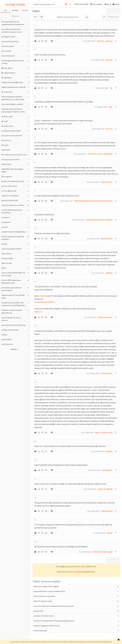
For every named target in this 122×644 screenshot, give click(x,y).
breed (5, 145)
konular (25, 10)
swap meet (7, 92)
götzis (4, 268)
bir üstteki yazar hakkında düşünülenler (11, 289)
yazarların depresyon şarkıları (13, 205)
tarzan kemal (7, 254)
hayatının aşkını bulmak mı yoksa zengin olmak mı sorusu (13, 110)
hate (111, 107)
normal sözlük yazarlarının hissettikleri (12, 211)
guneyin (109, 60)
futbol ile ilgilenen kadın (43, 601)
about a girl (7, 116)
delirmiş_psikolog (105, 41)
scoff (4, 121)
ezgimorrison (107, 182)
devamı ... (15, 349)
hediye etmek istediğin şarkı (12, 82)
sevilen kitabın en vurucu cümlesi (11, 319)
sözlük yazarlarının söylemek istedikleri (13, 238)
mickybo (109, 451)
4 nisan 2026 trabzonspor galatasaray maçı (11, 282)
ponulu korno (107, 373)
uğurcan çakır (7, 263)
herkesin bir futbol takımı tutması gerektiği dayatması (54, 621)
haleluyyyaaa (107, 511)
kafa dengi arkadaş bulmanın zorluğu (13, 62)
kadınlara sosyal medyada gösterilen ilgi (12, 311)
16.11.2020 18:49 (97, 451)
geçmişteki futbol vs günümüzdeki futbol (49, 591)
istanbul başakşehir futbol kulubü (47, 626)
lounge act (7, 176)
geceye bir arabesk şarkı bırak (13, 181)
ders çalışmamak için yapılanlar (14, 325)
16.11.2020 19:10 (90, 489)
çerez (86, 642)
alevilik (4, 244)
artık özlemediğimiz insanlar (12, 104)
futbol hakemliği (40, 631)
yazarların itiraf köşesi (10, 196)
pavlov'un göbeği (105, 489)
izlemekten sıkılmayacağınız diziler (12, 170)
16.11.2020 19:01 (94, 470)
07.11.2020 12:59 (98, 60)
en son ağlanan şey (9, 191)
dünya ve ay (6, 140)
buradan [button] (75, 572)
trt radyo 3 (6, 217)
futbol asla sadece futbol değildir (46, 586)
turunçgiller (96, 4)
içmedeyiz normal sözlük (11, 131)
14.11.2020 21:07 (78, 220)
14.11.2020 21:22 (98, 273)
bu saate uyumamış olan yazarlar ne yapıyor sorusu (12, 31)
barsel (110, 533)
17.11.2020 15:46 (85, 552)
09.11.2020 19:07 (67, 201)
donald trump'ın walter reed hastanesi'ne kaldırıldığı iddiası (13, 304)
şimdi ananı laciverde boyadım (99, 220)
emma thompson (8, 56)
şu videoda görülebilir (44, 302)
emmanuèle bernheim (10, 41)
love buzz (6, 51)
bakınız (38, 312)
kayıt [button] (83, 566)
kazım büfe (6, 150)
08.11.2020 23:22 (80, 154)
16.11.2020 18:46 (87, 433)
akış (5, 10)
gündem (15, 10)
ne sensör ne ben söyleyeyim (100, 154)
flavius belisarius (105, 317)
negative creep (8, 37)
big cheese (7, 78)
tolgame (109, 273)
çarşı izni (5, 227)
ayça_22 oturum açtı (104, 432)
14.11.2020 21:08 (93, 239)
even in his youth (9, 186)
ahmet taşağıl (45, 296)
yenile (15, 16)
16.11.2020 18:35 (93, 373)
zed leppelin (107, 470)
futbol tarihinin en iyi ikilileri (44, 596)
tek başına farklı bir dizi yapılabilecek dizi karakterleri (13, 23)
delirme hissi (6, 164)
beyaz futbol (38, 611)
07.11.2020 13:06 (101, 107)
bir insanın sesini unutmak (12, 136)
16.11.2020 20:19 (93, 511)
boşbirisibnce (107, 238)
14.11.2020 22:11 (90, 317)
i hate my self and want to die (14, 155)
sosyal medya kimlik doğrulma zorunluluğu (13, 274)
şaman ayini (7, 126)
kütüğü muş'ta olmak (10, 330)
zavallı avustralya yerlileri (11, 249)
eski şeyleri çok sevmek (11, 159)
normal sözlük (15, 4)
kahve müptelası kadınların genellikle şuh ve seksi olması (13, 98)
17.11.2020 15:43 (99, 533)
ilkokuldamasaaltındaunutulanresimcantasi (93, 201)
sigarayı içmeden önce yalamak (14, 87)
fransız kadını (7, 339)
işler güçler (7, 68)
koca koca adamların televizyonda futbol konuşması (54, 606)
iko (111, 88)
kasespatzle (6, 222)
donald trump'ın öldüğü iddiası (14, 232)
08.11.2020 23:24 (93, 182)
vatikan (4, 335)
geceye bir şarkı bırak (10, 200)
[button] (82, 5)
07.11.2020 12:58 (89, 41)
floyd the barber (8, 46)
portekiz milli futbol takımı (44, 616)
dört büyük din (7, 344)
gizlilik (92, 642)
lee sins (109, 129)
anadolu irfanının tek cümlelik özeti (13, 297)
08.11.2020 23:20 (98, 129)
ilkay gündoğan (8, 258)
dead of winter (8, 73)
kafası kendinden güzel (102, 552)
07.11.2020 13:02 (102, 88)
